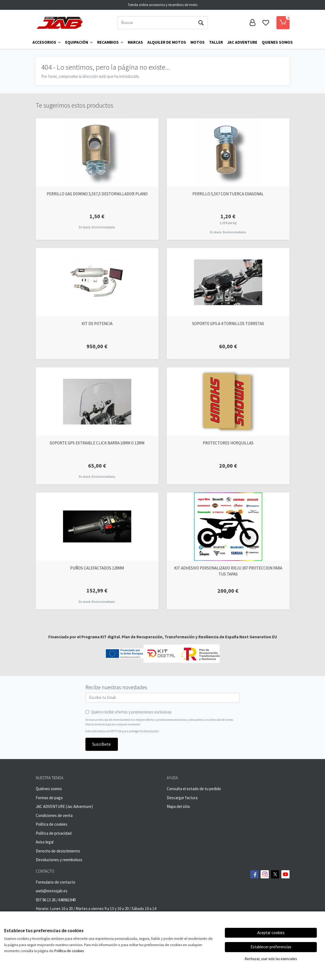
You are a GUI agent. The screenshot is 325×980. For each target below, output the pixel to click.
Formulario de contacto (56, 882)
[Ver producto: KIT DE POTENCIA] (97, 282)
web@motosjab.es (52, 891)
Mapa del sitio (178, 806)
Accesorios (47, 42)
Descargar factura (182, 798)
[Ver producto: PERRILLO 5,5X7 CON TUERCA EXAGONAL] (228, 152)
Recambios (110, 42)
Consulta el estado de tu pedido (194, 789)
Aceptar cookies (271, 933)
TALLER (216, 42)
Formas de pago (49, 798)
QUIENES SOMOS (277, 42)
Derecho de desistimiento (58, 851)
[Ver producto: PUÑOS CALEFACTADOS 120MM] (97, 527)
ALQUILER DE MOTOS (167, 42)
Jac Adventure (242, 42)
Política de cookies (52, 824)
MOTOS (198, 42)
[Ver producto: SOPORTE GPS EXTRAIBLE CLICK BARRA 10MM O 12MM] (97, 402)
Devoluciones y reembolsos (59, 860)
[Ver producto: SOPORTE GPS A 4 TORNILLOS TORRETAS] (228, 282)
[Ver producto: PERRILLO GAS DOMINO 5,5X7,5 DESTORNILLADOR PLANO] (97, 152)
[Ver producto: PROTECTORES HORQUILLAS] (228, 402)
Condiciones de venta (54, 815)
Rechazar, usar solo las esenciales (271, 959)
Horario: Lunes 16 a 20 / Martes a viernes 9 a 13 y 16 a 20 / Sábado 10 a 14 (96, 909)
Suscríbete (102, 744)
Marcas (135, 42)
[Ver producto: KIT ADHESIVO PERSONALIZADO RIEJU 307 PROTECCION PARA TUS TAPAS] (228, 527)
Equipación (79, 42)
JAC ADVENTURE (50, 806)
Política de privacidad (54, 833)
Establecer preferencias (271, 947)
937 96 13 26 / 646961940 (56, 900)
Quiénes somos (49, 789)
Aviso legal (45, 842)
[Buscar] (156, 23)
